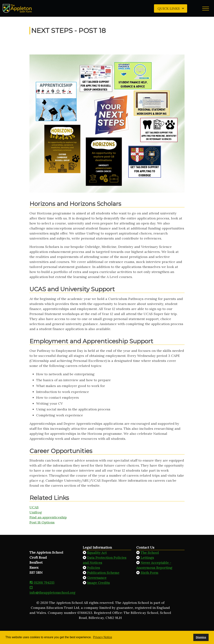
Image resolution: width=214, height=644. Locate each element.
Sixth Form (149, 573)
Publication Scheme (103, 573)
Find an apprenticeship (48, 517)
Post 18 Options (42, 522)
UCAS (34, 507)
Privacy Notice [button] (103, 637)
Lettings (147, 558)
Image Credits (98, 583)
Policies (93, 568)
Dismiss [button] (201, 637)
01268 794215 (42, 583)
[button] (206, 8)
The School (150, 553)
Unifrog (36, 512)
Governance (97, 578)
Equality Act (97, 553)
